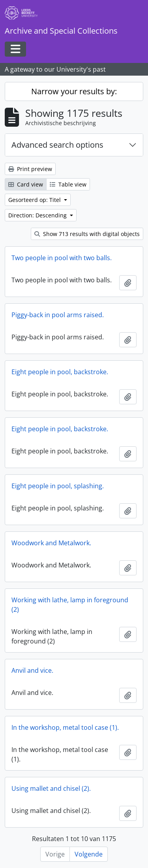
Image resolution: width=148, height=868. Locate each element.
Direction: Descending (38, 215)
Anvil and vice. (32, 670)
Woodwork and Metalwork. (51, 543)
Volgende (89, 854)
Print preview (30, 169)
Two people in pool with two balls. (62, 258)
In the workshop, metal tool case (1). (65, 727)
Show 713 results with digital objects (87, 234)
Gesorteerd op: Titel (35, 200)
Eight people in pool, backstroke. (60, 372)
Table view (68, 184)
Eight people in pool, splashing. (58, 486)
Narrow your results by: (74, 91)
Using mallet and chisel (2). (51, 788)
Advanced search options (57, 145)
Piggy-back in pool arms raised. (58, 315)
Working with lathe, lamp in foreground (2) (70, 605)
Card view (26, 184)
